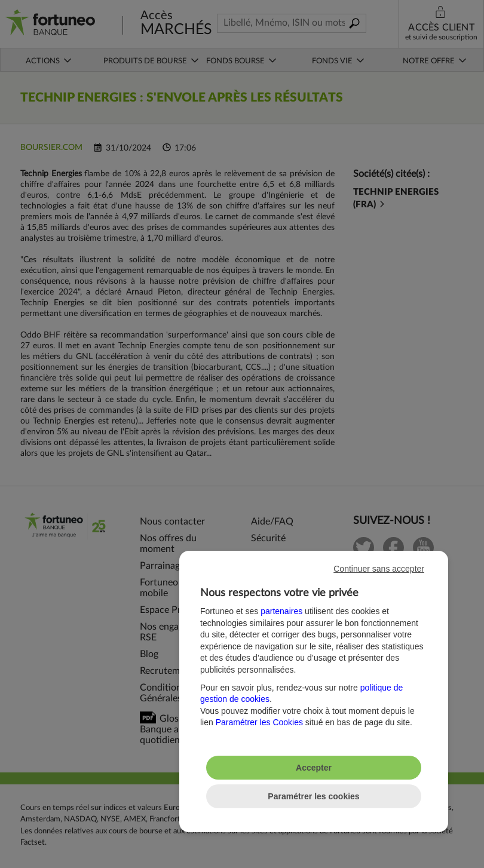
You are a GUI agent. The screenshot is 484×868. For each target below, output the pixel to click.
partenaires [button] (281, 611)
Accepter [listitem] (314, 768)
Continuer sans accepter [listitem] (379, 569)
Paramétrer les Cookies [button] (259, 722)
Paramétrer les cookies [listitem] (313, 796)
